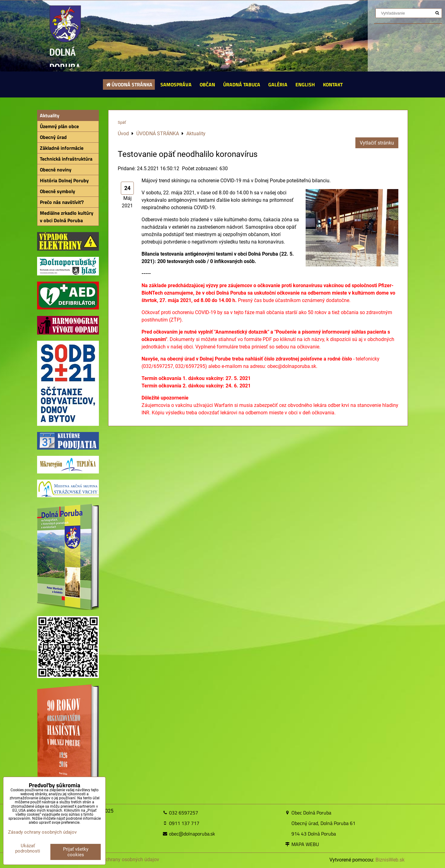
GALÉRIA (278, 84)
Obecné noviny (56, 170)
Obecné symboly (57, 191)
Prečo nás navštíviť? (62, 202)
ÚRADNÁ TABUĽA (242, 84)
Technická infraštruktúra (66, 159)
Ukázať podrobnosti (28, 848)
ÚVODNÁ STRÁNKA (129, 84)
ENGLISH (305, 84)
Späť (122, 122)
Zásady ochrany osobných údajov (122, 859)
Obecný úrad (53, 137)
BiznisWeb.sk (390, 860)
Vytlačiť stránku (377, 143)
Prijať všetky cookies (76, 852)
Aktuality (50, 115)
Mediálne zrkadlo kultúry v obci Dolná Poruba (67, 217)
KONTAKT (333, 84)
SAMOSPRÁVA (176, 84)
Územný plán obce (59, 126)
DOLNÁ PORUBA (65, 60)
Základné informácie (62, 148)
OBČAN (207, 84)
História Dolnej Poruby (64, 180)
